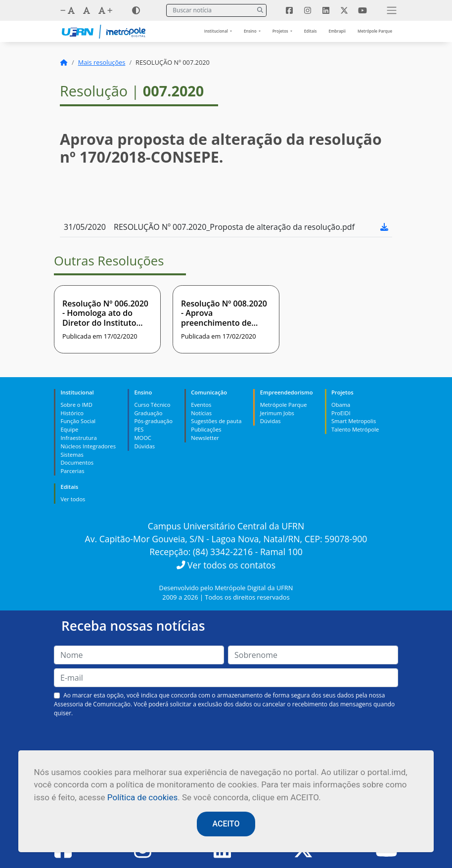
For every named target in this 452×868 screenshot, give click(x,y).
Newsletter (205, 438)
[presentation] (226, 741)
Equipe (69, 429)
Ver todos (73, 499)
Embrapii (337, 31)
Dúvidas (144, 446)
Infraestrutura (78, 438)
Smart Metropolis (354, 421)
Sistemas (72, 455)
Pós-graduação (153, 421)
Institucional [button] (217, 31)
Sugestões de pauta (216, 421)
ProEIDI (341, 413)
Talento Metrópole (355, 429)
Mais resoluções (102, 62)
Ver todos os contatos (226, 565)
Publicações (206, 429)
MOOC (143, 438)
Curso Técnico (152, 405)
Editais (311, 31)
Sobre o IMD (76, 405)
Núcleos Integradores (88, 446)
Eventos (201, 405)
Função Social (78, 421)
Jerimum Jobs (277, 413)
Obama (341, 405)
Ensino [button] (251, 31)
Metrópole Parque (375, 31)
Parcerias (72, 471)
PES (139, 429)
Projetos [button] (281, 31)
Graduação (148, 413)
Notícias (201, 413)
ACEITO (226, 824)
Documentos (77, 462)
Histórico (72, 413)
